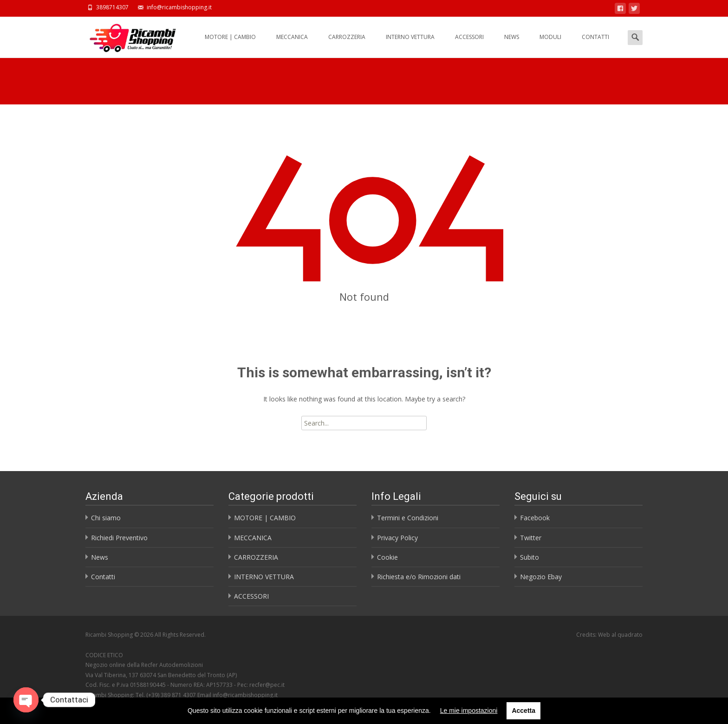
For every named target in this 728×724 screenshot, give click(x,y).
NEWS (512, 45)
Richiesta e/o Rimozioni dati (419, 577)
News (100, 557)
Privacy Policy (397, 538)
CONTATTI (595, 45)
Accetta (523, 711)
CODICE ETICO (104, 655)
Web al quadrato (620, 635)
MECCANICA (292, 45)
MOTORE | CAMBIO (230, 45)
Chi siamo (106, 518)
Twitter (531, 538)
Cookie (387, 557)
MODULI (550, 45)
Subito (530, 557)
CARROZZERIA (347, 45)
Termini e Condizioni (408, 518)
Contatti (103, 577)
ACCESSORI (469, 45)
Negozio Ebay (541, 577)
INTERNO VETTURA (410, 45)
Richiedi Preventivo (119, 538)
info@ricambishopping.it (245, 695)
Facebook (535, 518)
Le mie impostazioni (469, 711)
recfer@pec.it (267, 685)
